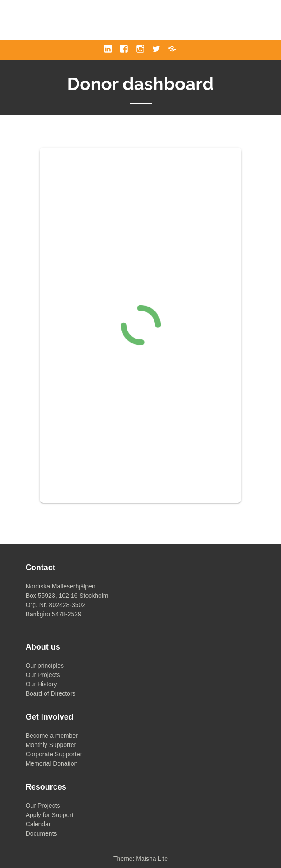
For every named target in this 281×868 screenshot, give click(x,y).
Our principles (45, 666)
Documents (41, 833)
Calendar (38, 824)
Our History (41, 684)
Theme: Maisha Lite (140, 859)
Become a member (52, 736)
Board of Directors (51, 693)
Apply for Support (50, 815)
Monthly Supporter (51, 745)
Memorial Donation (52, 763)
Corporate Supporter (54, 754)
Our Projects (43, 675)
